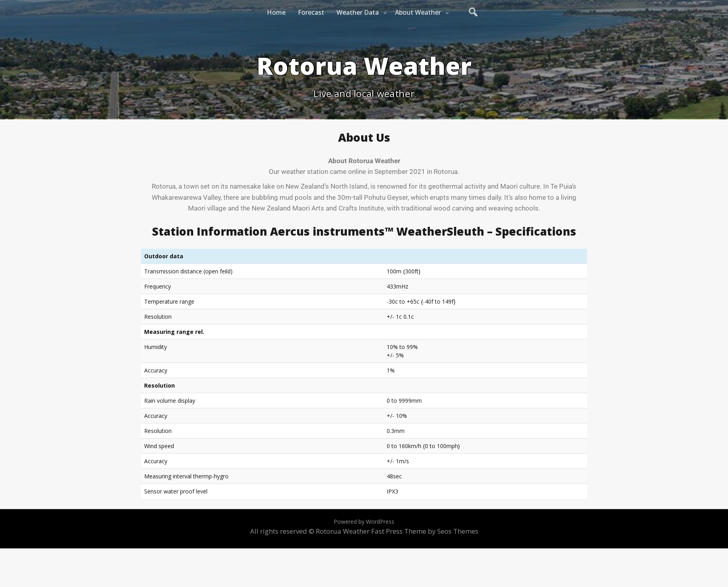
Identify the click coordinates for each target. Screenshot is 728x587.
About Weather (418, 12)
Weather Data (358, 12)
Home (276, 12)
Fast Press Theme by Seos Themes (425, 531)
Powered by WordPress (364, 522)
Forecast (311, 12)
